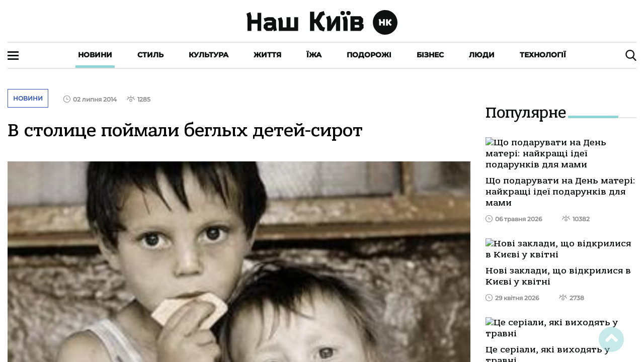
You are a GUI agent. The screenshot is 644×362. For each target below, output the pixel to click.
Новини (95, 55)
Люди (482, 55)
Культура (209, 55)
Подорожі (369, 55)
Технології (543, 55)
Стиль (150, 55)
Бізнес (430, 55)
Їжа (314, 55)
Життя (267, 55)
